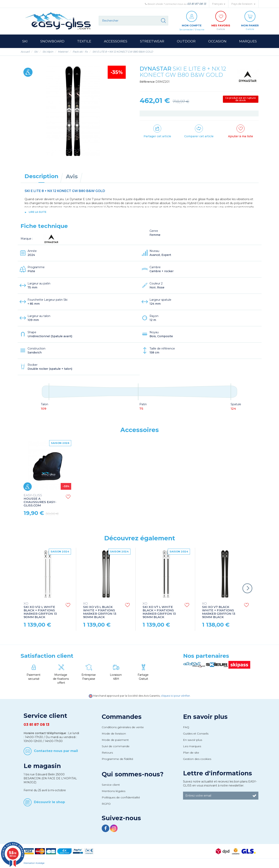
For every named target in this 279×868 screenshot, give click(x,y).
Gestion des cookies (197, 759)
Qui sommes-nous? (133, 774)
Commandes (122, 717)
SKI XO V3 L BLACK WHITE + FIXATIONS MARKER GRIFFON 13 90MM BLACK (100, 611)
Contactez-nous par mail (56, 751)
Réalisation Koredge (34, 863)
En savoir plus (205, 717)
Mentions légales (114, 791)
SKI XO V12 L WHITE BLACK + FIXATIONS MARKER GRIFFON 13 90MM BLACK (40, 611)
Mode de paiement (115, 740)
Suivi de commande (116, 746)
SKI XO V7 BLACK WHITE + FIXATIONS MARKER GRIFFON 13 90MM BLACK (219, 611)
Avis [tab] (72, 177)
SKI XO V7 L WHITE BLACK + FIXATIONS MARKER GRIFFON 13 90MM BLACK (159, 611)
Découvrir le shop (49, 802)
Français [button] (219, 4)
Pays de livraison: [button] (243, 4)
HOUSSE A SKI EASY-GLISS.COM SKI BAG (100, 499)
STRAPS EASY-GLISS (40, 497)
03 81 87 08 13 (197, 4)
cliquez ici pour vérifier (175, 696)
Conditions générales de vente (123, 727)
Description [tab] (41, 176)
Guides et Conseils (196, 734)
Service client (111, 785)
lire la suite (38, 212)
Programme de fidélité (117, 759)
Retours (107, 753)
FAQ (186, 727)
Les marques (192, 746)
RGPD (106, 804)
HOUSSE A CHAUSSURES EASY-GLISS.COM (159, 501)
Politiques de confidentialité (121, 798)
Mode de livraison (114, 734)
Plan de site (191, 753)
